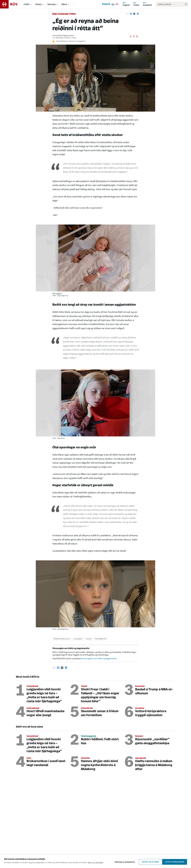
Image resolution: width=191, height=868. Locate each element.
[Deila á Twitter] (134, 14)
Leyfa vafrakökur (175, 862)
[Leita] (186, 4)
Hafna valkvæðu (149, 862)
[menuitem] (31, 4)
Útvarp (38, 4)
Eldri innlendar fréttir (64, 14)
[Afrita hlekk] (127, 14)
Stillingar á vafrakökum (124, 862)
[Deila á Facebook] (131, 14)
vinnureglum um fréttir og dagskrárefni (99, 659)
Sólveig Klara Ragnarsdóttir (63, 36)
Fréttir (27, 4)
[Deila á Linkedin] (138, 14)
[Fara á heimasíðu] (11, 4)
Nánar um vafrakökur (95, 863)
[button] (96, 79)
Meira (64, 4)
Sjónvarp (52, 4)
